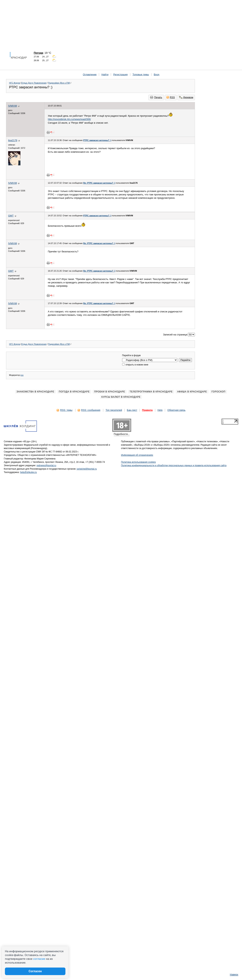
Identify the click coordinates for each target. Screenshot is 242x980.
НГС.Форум (15, 83)
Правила (147, 410)
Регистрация (120, 74)
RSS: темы (66, 410)
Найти (105, 74)
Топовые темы (141, 74)
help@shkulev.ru (28, 472)
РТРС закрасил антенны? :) (97, 140)
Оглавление (90, 74)
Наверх (234, 974)
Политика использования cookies (138, 462)
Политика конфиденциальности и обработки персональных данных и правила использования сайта (174, 465)
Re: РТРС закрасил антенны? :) (99, 183)
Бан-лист (132, 410)
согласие (39, 959)
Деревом (186, 97)
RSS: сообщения (91, 410)
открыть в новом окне (135, 365)
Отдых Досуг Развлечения (34, 83)
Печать (156, 97)
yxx (22, 375)
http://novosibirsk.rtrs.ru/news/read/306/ (69, 119)
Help (160, 410)
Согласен (35, 971)
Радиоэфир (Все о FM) (59, 83)
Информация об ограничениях (137, 455)
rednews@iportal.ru (46, 465)
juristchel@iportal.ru (87, 469)
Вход (156, 74)
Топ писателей (114, 410)
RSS (171, 97)
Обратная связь (176, 410)
